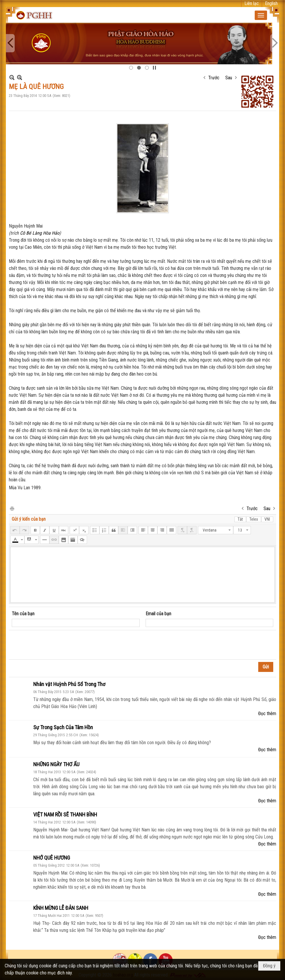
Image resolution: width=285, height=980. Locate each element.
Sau (229, 78)
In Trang (12, 508)
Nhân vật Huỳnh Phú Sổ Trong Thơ (69, 684)
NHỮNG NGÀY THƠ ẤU (56, 764)
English (271, 3)
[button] (261, 15)
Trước (214, 78)
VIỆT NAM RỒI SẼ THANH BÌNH (65, 815)
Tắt (240, 519)
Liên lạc (252, 3)
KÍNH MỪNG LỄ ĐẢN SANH (61, 908)
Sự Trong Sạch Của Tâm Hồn (63, 727)
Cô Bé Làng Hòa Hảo (40, 233)
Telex (254, 519)
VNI (267, 519)
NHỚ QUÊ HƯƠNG (52, 858)
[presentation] (56, 645)
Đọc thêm (267, 713)
